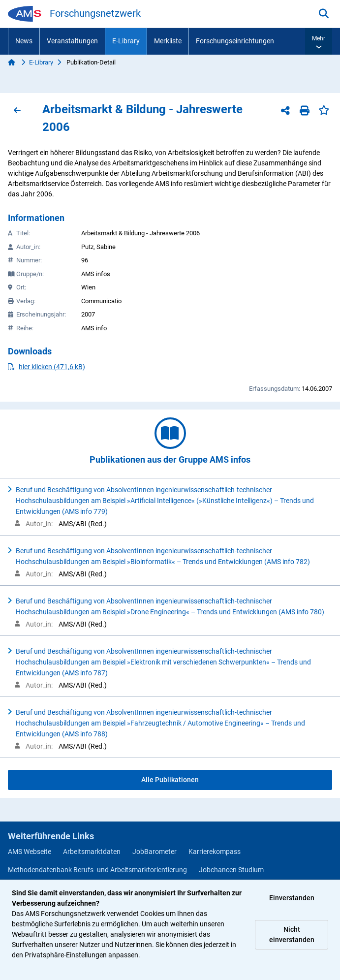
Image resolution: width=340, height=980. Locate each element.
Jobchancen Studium (231, 870)
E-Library (126, 41)
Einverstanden (292, 898)
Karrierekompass (215, 852)
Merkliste (168, 41)
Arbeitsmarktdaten (92, 852)
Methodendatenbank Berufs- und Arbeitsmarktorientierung (97, 870)
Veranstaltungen (72, 41)
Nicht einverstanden (292, 934)
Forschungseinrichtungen (235, 41)
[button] (319, 41)
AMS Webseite (30, 852)
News (24, 41)
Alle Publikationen (170, 780)
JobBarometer (155, 852)
